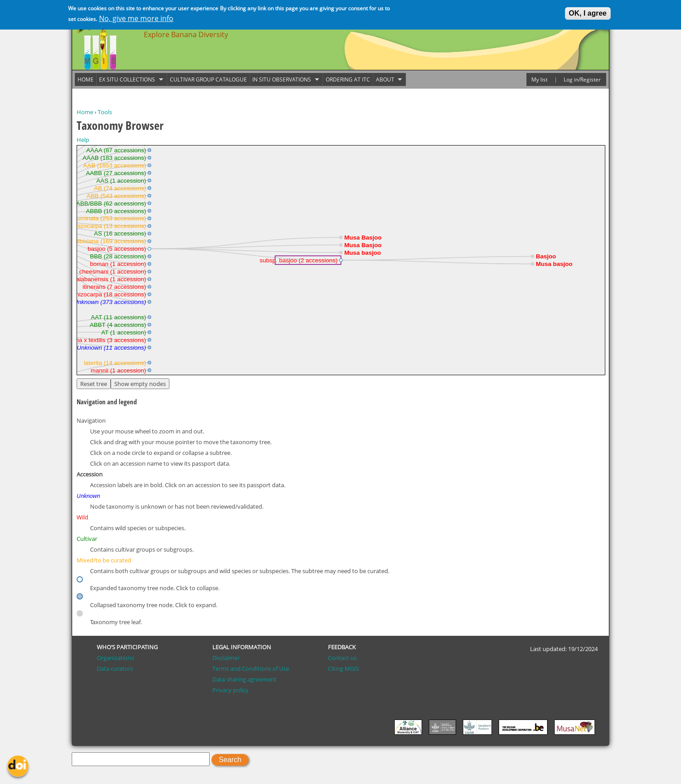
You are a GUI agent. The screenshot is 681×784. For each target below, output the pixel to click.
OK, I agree (588, 13)
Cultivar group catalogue (208, 79)
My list (539, 79)
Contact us (342, 658)
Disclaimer (226, 658)
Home (85, 112)
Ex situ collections (130, 80)
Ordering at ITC (348, 79)
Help (83, 140)
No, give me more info (136, 18)
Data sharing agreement (244, 679)
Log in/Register (582, 79)
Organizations (115, 658)
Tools (105, 112)
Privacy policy (231, 690)
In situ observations (284, 80)
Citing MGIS (343, 668)
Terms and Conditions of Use (251, 668)
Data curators (115, 668)
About (388, 80)
